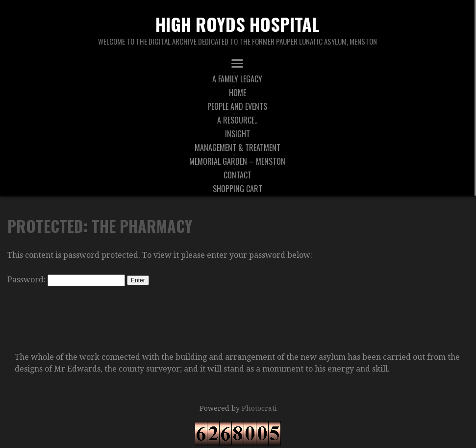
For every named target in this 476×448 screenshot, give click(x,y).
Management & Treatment (238, 148)
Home (238, 93)
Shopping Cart (238, 189)
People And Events (237, 106)
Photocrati (259, 408)
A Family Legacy (237, 79)
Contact (238, 175)
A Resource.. (237, 120)
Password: (66, 280)
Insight (238, 134)
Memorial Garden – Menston (237, 161)
